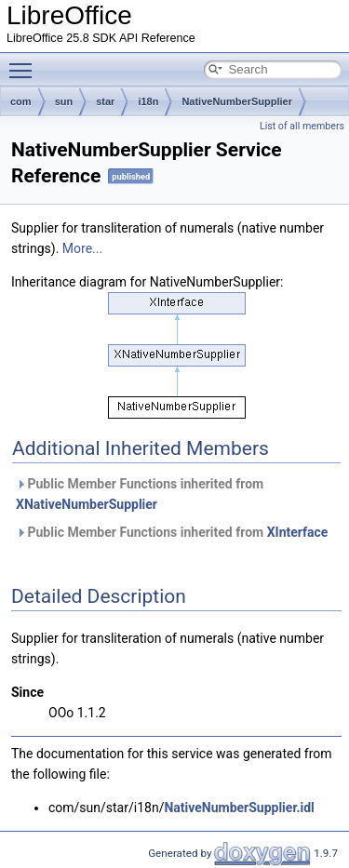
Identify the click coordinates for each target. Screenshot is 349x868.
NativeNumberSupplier (237, 101)
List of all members (302, 126)
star (105, 101)
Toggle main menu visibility (25, 62)
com (21, 101)
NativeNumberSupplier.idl (239, 808)
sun (64, 101)
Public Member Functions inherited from (140, 494)
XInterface (298, 532)
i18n (148, 101)
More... (82, 248)
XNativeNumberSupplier (87, 504)
